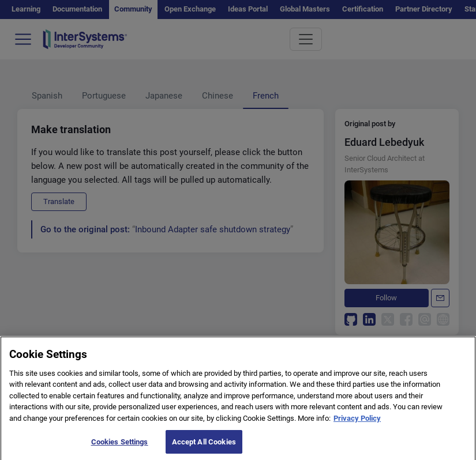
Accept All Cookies (204, 448)
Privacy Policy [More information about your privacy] (357, 424)
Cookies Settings (120, 448)
